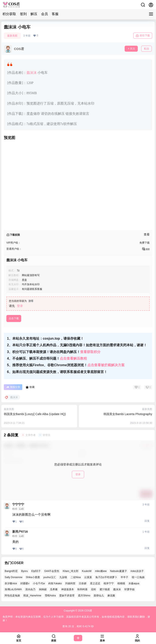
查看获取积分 (90, 352)
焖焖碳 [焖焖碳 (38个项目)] (43, 589)
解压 (34, 14)
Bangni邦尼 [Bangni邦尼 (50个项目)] (11, 571)
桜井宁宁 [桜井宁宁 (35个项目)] (109, 583)
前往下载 (143, 36)
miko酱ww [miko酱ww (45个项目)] (101, 571)
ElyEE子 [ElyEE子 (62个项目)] (36, 571)
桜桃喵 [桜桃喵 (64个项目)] (121, 583)
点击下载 (14, 318)
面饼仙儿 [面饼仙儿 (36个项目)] (99, 596)
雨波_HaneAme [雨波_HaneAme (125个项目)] (32, 596)
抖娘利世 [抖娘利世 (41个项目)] (70, 583)
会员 (45, 14)
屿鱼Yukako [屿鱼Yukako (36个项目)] (55, 583)
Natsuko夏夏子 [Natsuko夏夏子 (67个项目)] (118, 571)
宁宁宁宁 (18, 504)
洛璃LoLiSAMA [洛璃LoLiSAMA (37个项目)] (13, 589)
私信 (146, 49)
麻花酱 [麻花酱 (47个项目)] (111, 596)
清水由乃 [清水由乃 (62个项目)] (30, 589)
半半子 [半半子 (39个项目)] (124, 577)
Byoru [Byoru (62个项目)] (24, 571)
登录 (20, 306)
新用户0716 (20, 532)
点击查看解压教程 (73, 358)
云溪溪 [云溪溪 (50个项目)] (88, 577)
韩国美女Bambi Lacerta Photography (128, 414)
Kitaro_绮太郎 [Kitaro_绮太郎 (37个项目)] (71, 571)
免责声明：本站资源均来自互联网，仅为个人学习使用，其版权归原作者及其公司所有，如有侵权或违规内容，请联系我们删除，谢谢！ (76, 619)
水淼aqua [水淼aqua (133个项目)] (134, 583)
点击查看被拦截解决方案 (106, 365)
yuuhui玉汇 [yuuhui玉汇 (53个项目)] (49, 577)
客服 (55, 14)
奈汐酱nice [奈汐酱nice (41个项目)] (11, 583)
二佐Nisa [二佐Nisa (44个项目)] (76, 577)
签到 (23, 14)
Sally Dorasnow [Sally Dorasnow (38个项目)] (13, 577)
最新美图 (12, 36)
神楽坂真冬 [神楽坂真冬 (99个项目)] (68, 589)
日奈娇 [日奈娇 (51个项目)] (83, 583)
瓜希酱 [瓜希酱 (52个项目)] (54, 589)
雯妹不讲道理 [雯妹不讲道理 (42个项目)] (67, 596)
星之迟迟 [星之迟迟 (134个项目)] (95, 583)
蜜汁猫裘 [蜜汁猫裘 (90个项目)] (105, 589)
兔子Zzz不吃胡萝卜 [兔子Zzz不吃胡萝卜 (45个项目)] (106, 577)
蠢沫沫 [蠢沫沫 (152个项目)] (117, 589)
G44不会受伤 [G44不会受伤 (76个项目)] (52, 571)
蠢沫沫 (32, 73)
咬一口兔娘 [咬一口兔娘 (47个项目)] (138, 577)
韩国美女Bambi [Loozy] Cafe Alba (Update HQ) (35, 414)
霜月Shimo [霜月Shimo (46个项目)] (84, 596)
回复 (147, 521)
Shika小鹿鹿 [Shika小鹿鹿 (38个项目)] (33, 577)
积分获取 (9, 14)
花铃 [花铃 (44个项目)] (93, 589)
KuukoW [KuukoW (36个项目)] (87, 571)
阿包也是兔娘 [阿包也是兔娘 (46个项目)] (12, 596)
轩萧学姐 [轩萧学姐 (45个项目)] (130, 589)
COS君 (88, 611)
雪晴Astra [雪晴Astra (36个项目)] (50, 596)
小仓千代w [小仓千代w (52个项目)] (39, 583)
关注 (131, 49)
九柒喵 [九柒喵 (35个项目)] (63, 577)
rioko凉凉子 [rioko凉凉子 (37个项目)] (137, 571)
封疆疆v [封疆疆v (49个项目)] (25, 583)
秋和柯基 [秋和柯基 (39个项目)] (82, 589)
